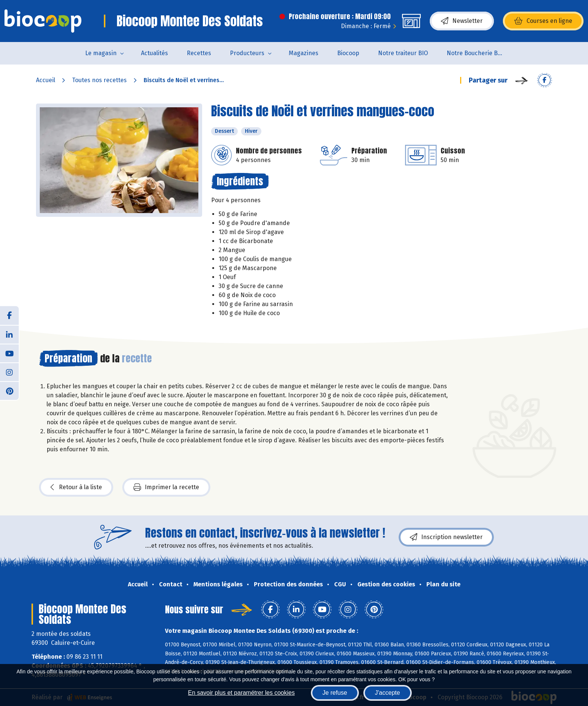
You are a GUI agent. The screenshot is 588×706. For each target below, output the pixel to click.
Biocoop (348, 53)
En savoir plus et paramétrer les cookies (241, 693)
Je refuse (335, 693)
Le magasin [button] (101, 53)
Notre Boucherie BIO (475, 53)
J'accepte (388, 693)
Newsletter (462, 21)
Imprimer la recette (166, 487)
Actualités (154, 53)
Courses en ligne (543, 21)
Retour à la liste (76, 487)
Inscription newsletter (446, 537)
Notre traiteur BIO (403, 53)
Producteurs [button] (247, 53)
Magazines (304, 53)
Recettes (199, 53)
